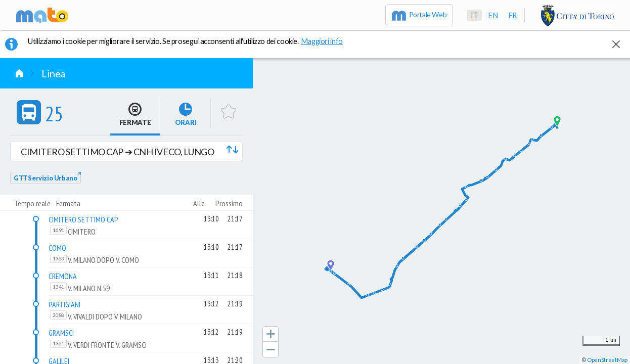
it (474, 15)
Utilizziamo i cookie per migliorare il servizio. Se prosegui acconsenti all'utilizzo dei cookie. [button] (192, 41)
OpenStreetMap (607, 360)
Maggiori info (327, 41)
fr (512, 15)
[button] (126, 151)
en (493, 15)
